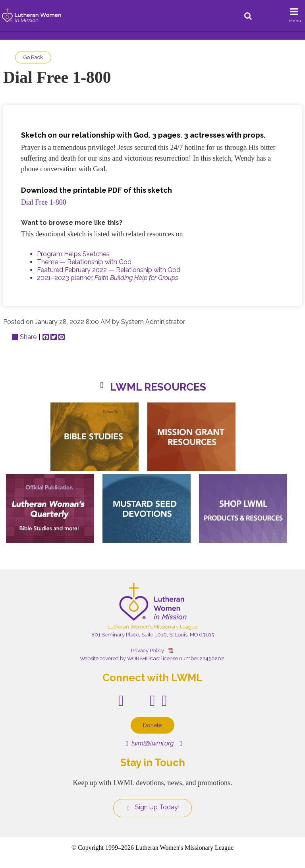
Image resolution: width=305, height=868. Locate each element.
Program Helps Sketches (73, 254)
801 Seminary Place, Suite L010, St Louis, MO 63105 (153, 635)
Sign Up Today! (152, 807)
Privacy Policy (148, 651)
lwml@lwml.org (150, 743)
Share (24, 337)
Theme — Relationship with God (84, 262)
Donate (152, 725)
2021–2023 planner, (107, 278)
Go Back (33, 57)
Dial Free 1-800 (44, 202)
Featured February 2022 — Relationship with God (109, 270)
